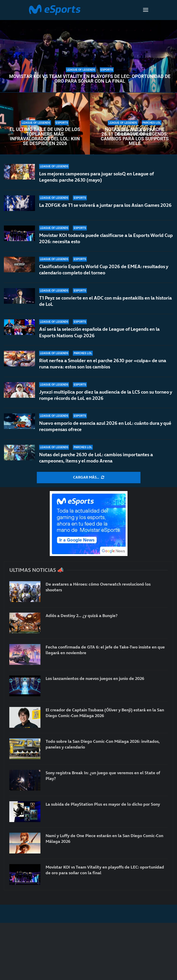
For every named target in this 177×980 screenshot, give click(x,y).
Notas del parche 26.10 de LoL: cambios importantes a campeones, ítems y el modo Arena (96, 458)
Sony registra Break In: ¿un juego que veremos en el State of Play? (103, 776)
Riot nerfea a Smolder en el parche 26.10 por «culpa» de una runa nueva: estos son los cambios (103, 364)
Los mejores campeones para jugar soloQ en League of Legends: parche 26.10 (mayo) (96, 177)
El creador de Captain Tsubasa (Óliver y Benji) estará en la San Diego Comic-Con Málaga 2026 (105, 713)
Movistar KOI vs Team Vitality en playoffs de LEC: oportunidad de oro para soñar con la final (90, 79)
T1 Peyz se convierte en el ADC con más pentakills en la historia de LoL (105, 301)
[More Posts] (89, 478)
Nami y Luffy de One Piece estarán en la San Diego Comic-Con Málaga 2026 (104, 838)
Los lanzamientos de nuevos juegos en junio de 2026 (95, 678)
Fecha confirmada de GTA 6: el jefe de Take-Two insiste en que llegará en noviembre (105, 650)
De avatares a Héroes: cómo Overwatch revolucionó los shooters (98, 587)
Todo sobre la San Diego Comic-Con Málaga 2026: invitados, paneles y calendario (103, 744)
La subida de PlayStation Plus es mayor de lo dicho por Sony (103, 804)
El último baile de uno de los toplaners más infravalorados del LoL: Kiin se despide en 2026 (45, 136)
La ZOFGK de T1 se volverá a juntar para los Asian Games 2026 (105, 205)
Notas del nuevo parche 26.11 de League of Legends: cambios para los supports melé (135, 136)
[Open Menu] (146, 10)
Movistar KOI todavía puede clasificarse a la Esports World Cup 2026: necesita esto (106, 238)
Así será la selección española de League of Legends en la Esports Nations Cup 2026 (99, 332)
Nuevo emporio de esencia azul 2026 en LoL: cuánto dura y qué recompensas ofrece (105, 426)
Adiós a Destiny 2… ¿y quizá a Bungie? (82, 615)
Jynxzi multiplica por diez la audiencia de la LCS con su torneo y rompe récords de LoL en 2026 (105, 395)
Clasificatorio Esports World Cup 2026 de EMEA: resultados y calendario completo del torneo (104, 270)
